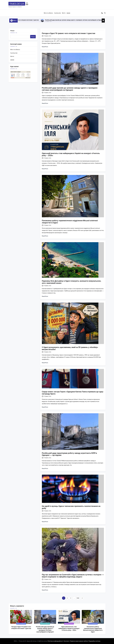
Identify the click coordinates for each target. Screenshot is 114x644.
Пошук (12, 31)
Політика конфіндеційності (55, 641)
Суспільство (14, 53)
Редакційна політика (94, 641)
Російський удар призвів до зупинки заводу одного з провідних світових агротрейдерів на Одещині (82, 20)
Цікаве (12, 60)
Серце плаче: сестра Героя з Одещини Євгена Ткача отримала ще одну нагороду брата (73, 393)
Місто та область (15, 49)
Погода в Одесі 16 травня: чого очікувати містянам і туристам (28, 20)
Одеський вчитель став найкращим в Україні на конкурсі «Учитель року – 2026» (71, 154)
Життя (12, 56)
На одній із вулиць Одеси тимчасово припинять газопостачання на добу (71, 507)
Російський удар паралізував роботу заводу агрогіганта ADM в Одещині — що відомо (69, 454)
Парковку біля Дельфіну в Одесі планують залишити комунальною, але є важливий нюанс (72, 282)
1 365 (78, 598)
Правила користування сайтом (79, 641)
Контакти (66, 641)
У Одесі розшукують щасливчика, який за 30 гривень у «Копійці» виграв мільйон (70, 348)
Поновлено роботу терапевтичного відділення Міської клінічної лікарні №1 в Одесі (70, 222)
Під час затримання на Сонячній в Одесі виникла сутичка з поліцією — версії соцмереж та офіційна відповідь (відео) (73, 576)
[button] (82, 598)
